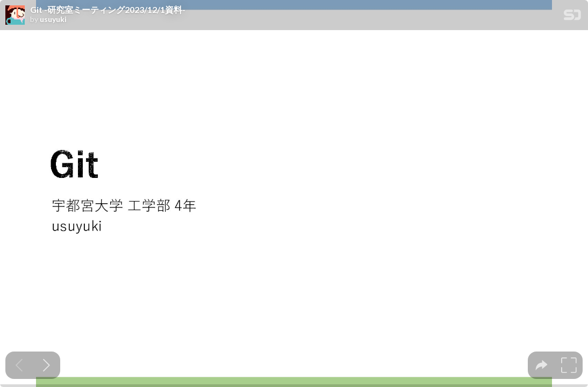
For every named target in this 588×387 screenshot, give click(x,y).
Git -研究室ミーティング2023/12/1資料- (108, 10)
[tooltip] (542, 365)
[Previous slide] (19, 365)
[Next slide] (46, 365)
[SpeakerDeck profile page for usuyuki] (15, 16)
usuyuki (53, 19)
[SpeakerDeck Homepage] (572, 17)
